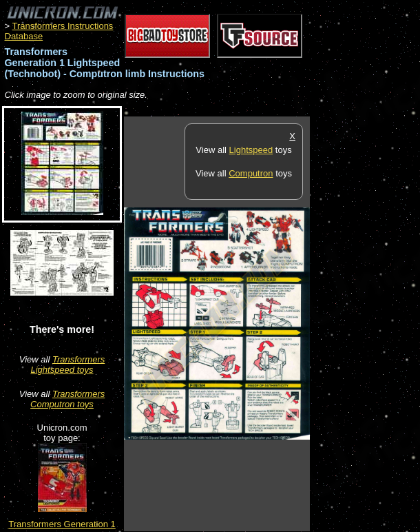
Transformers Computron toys (67, 399)
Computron (251, 173)
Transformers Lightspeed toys (67, 365)
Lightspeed (251, 150)
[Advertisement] (365, 323)
